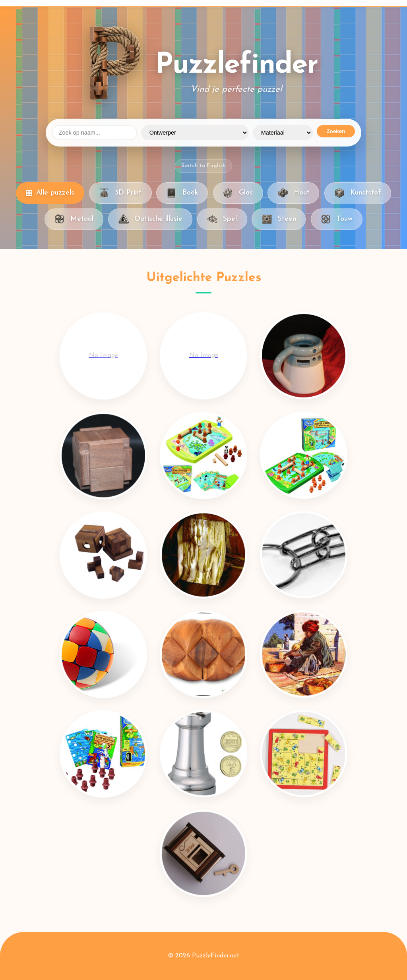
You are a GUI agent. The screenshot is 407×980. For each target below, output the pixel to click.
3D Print (120, 193)
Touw (337, 219)
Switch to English (203, 166)
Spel (222, 219)
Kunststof (358, 193)
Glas (238, 193)
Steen (279, 219)
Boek (182, 193)
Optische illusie (150, 219)
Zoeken (336, 131)
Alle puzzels (50, 193)
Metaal (74, 219)
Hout (293, 193)
